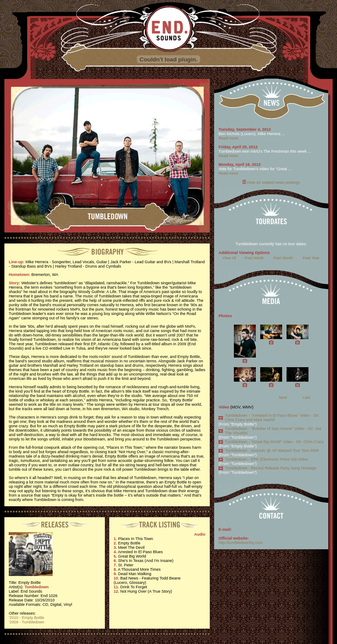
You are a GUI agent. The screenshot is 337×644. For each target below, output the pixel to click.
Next (283, 397)
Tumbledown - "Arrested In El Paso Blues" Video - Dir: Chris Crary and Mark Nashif (272, 418)
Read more (228, 138)
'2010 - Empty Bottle (27, 618)
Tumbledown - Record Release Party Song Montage (271, 468)
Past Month (283, 258)
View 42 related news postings (273, 182)
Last (307, 397)
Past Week (254, 258)
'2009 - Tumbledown (27, 622)
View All (229, 258)
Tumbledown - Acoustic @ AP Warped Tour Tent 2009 (272, 451)
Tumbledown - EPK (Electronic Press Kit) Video (267, 459)
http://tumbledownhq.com (241, 543)
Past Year (311, 258)
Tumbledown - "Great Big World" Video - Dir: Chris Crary (274, 442)
